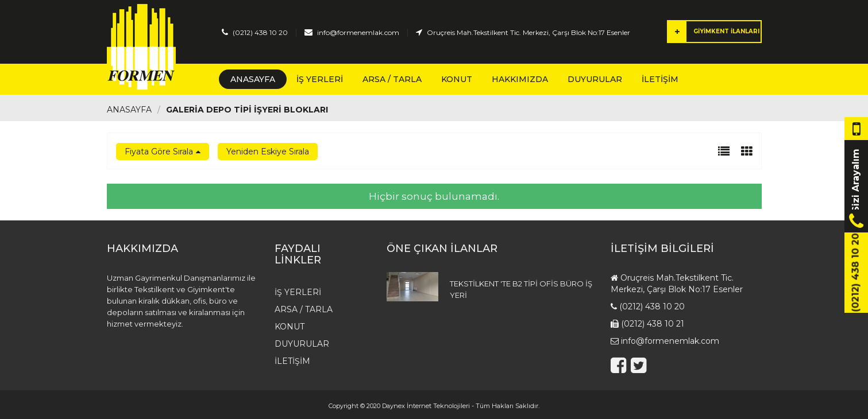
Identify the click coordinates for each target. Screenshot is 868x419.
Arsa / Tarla (392, 79)
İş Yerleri (320, 79)
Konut (457, 79)
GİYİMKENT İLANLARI (714, 32)
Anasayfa (253, 79)
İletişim (660, 79)
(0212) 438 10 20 (260, 32)
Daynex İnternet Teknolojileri (426, 406)
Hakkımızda (520, 79)
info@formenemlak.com (358, 32)
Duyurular (595, 79)
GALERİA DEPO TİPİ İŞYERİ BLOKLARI (247, 110)
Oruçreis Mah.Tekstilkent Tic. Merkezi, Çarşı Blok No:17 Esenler (528, 32)
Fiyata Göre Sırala (159, 152)
